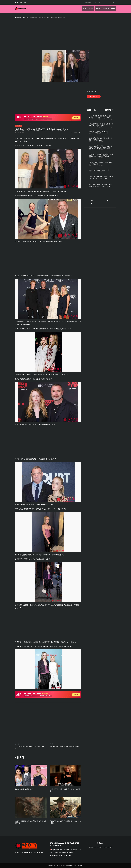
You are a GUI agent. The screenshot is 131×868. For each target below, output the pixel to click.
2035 (100, 172)
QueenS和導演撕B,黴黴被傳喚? (24, 789)
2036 (101, 158)
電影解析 (105, 9)
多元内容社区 (108, 847)
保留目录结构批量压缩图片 (96, 847)
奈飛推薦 (19, 17)
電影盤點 (97, 9)
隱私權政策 (72, 866)
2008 (101, 142)
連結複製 (94, 96)
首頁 (82, 9)
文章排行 (88, 9)
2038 (101, 180)
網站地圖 (87, 2)
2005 (99, 134)
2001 (101, 120)
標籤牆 (113, 9)
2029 (101, 188)
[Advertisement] (70, 32)
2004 (101, 128)
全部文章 (27, 18)
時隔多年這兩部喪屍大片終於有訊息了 (100, 170)
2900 (75, 133)
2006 (101, 150)
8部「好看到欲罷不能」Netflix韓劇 (99, 132)
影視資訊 (18, 126)
